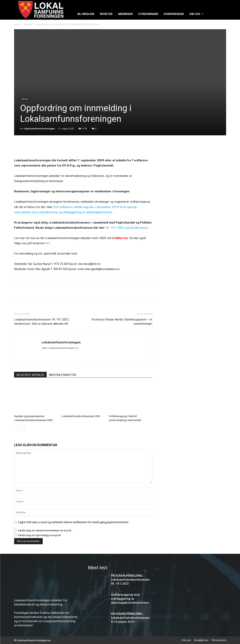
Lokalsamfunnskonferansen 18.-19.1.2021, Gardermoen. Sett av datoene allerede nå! (42, 322)
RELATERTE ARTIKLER (30, 375)
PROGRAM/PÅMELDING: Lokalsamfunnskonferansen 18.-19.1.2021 (130, 580)
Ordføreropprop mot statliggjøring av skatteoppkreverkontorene (130, 599)
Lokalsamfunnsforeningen (39, 128)
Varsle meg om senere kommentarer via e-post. (45, 530)
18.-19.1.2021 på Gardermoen (126, 228)
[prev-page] (17, 428)
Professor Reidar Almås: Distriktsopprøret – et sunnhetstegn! (122, 322)
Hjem (17, 24)
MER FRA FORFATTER (63, 375)
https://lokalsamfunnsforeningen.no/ (60, 348)
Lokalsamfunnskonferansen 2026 (81, 416)
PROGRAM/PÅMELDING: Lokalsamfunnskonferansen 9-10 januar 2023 (130, 618)
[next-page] (23, 428)
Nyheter (28, 24)
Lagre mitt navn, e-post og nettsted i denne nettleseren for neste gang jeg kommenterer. (74, 522)
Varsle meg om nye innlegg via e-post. (40, 535)
